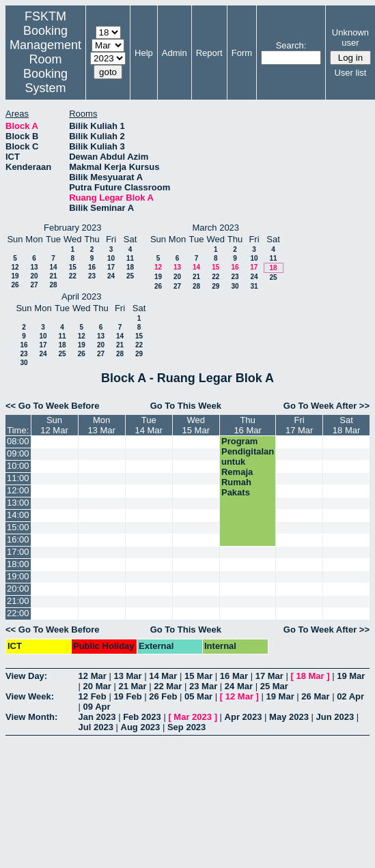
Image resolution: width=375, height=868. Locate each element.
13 (34, 267)
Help (144, 53)
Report (209, 53)
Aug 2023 (141, 727)
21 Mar (132, 686)
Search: (291, 45)
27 (34, 285)
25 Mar (274, 686)
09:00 (18, 453)
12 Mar (93, 676)
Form (242, 53)
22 (73, 276)
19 (15, 276)
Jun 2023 (335, 717)
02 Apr (350, 696)
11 (130, 258)
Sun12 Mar (54, 425)
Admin (175, 53)
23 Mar (203, 686)
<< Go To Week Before (53, 406)
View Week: (30, 696)
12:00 (18, 490)
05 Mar (198, 696)
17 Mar (269, 676)
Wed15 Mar (196, 425)
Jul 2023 (96, 727)
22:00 (18, 613)
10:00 (18, 466)
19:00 (18, 576)
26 (15, 285)
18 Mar (310, 676)
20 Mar (97, 686)
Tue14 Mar (148, 425)
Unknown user (350, 38)
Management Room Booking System (45, 67)
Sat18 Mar (346, 425)
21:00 (18, 601)
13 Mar (127, 676)
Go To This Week (186, 406)
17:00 (18, 552)
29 (216, 286)
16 (92, 267)
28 (53, 285)
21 (53, 276)
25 (130, 276)
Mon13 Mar (101, 425)
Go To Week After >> (327, 406)
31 (254, 286)
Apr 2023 (244, 717)
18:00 (18, 564)
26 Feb (163, 696)
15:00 (18, 527)
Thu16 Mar (247, 425)
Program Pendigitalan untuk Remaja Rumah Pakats (248, 467)
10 (111, 258)
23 (92, 276)
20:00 (18, 589)
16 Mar (234, 676)
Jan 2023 (97, 717)
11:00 (18, 478)
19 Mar (351, 676)
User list (350, 73)
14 (53, 267)
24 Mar (239, 686)
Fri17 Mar (299, 425)
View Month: (31, 717)
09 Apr (97, 707)
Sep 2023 (186, 727)
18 (130, 267)
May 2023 (289, 717)
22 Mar (168, 686)
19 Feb (127, 696)
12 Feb (93, 696)
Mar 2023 (193, 717)
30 (235, 286)
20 (34, 276)
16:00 (18, 539)
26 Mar (315, 696)
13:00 (18, 503)
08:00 (18, 441)
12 (15, 267)
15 (73, 267)
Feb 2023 (142, 717)
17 (111, 267)
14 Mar (163, 676)
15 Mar (198, 676)
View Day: (26, 676)
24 (111, 276)
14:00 (18, 515)
